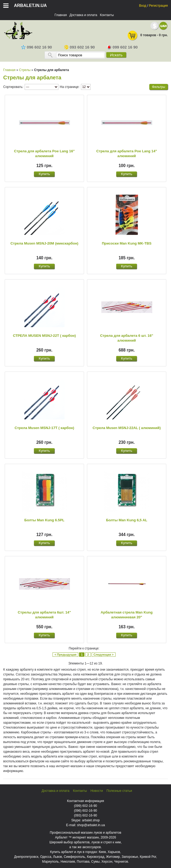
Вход (143, 6)
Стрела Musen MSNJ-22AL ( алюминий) (127, 428)
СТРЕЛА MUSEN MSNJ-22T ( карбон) (44, 336)
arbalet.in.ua (30, 5)
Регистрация (158, 6)
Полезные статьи (119, 791)
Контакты (107, 15)
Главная (61, 15)
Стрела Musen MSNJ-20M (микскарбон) (44, 243)
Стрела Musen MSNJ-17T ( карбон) (44, 428)
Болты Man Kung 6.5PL (44, 520)
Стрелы (25, 70)
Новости (96, 791)
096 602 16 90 (37, 47)
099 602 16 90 (122, 47)
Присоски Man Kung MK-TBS (127, 243)
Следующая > (104, 655)
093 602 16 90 (79, 47)
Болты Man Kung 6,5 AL (127, 520)
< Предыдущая (65, 655)
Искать (116, 55)
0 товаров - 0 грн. (147, 36)
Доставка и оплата (83, 15)
